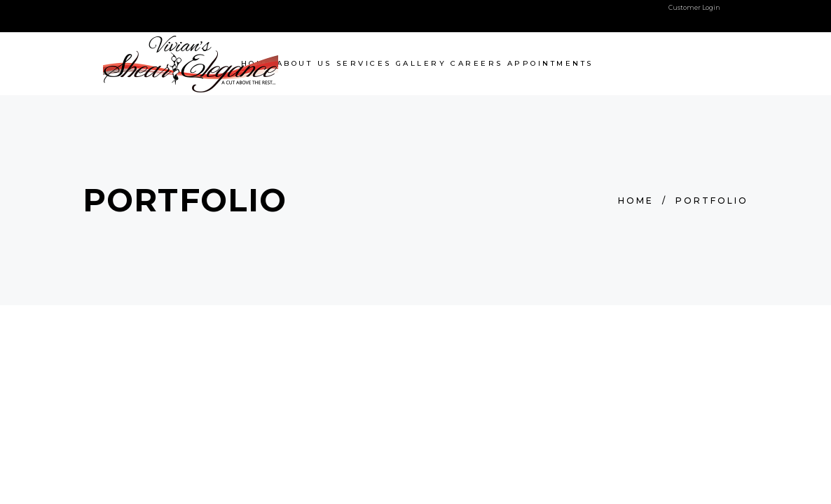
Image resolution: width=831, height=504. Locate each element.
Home (636, 201)
